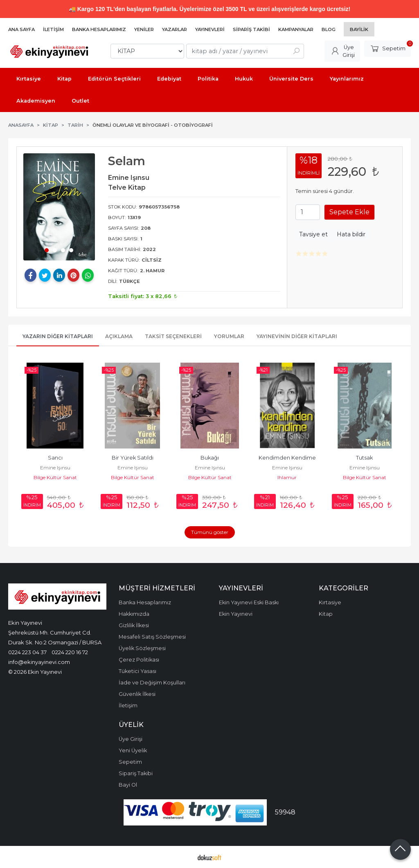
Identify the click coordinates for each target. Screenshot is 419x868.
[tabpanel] (59, 207)
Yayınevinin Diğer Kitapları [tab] (297, 336)
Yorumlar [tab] (229, 336)
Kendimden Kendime (287, 458)
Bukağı (210, 458)
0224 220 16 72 (70, 652)
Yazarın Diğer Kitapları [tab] (58, 336)
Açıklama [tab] (119, 336)
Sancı (55, 458)
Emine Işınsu (55, 468)
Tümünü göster (210, 532)
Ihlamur (287, 477)
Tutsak (364, 458)
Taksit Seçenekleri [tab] (173, 336)
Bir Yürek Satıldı (133, 458)
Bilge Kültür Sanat (55, 477)
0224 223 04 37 (27, 652)
